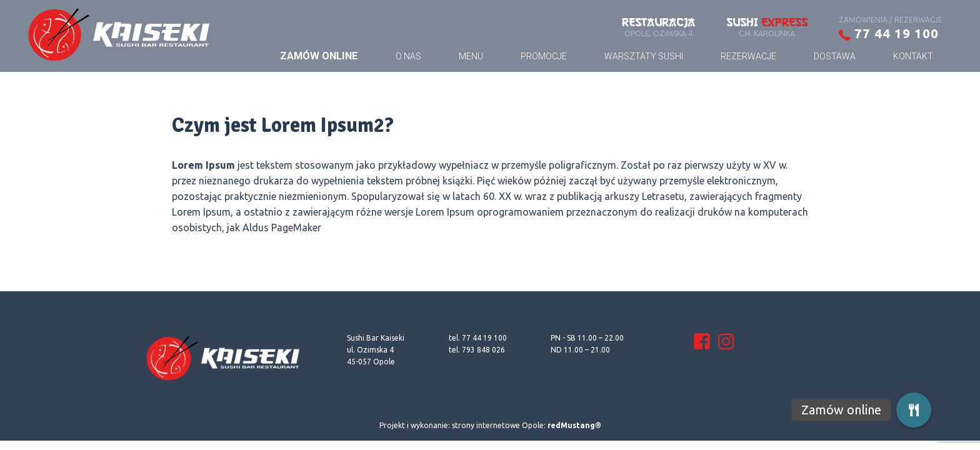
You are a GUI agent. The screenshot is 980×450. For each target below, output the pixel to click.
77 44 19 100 (889, 33)
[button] (914, 410)
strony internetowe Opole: (527, 425)
